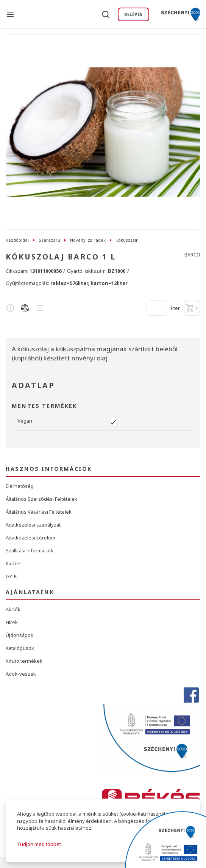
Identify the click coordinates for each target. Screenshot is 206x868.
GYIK (11, 576)
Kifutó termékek (24, 661)
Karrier (13, 563)
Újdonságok (20, 635)
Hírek (12, 622)
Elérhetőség (20, 486)
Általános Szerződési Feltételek (41, 499)
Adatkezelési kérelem (30, 538)
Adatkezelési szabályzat (33, 525)
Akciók (13, 609)
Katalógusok (20, 648)
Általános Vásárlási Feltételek (39, 512)
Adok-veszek (21, 674)
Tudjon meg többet (39, 844)
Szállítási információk (30, 550)
